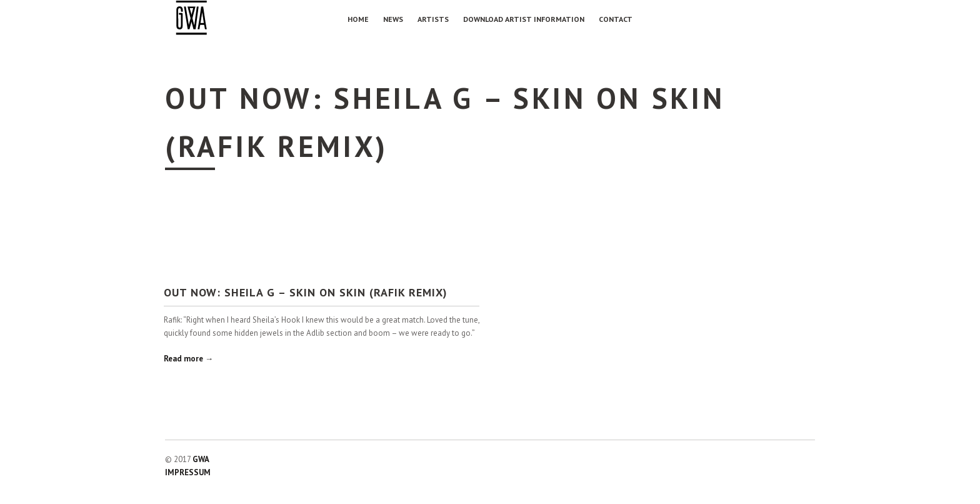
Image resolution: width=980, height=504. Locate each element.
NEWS (393, 19)
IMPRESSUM (188, 472)
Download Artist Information (524, 19)
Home (358, 19)
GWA (201, 459)
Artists (433, 19)
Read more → (188, 359)
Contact (616, 19)
